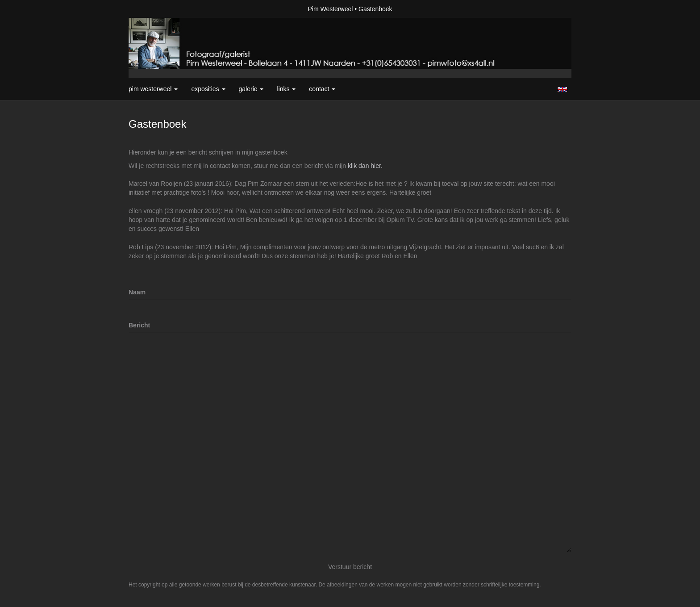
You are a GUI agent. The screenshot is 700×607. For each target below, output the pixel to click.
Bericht (139, 325)
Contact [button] (322, 89)
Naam (137, 292)
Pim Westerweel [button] (153, 89)
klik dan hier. (365, 166)
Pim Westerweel (330, 9)
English (562, 89)
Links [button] (286, 89)
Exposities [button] (208, 89)
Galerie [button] (251, 89)
